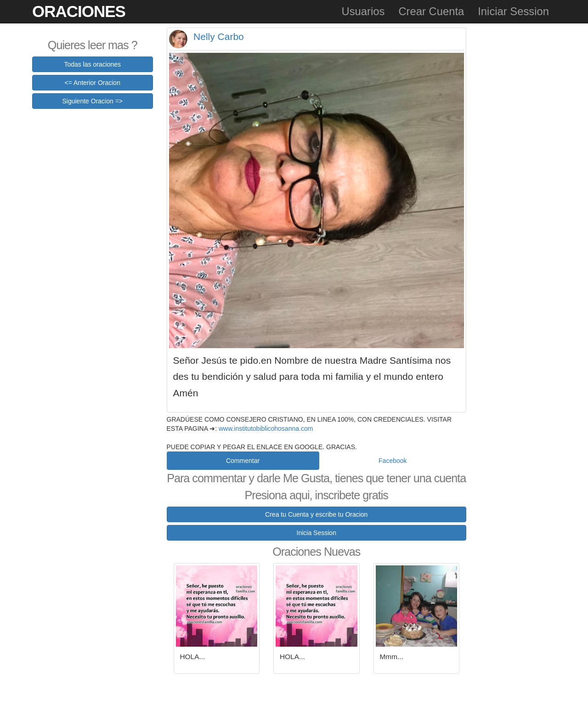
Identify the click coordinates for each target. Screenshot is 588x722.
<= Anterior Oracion (93, 83)
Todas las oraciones (92, 64)
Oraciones (79, 11)
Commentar (243, 461)
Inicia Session (317, 533)
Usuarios (363, 11)
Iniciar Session (513, 11)
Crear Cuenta (431, 11)
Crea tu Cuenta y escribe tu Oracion (316, 514)
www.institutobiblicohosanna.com (266, 429)
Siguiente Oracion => (92, 101)
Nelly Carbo (219, 37)
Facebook (393, 461)
